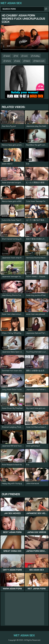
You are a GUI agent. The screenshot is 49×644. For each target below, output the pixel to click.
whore (8, 61)
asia (18, 61)
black (28, 61)
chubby (36, 56)
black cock (40, 61)
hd (17, 56)
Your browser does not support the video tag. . (24, 39)
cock (26, 56)
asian (8, 56)
